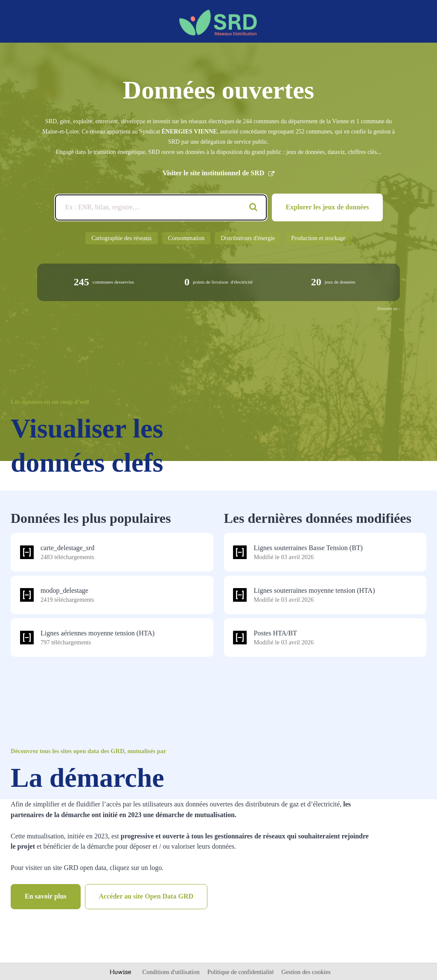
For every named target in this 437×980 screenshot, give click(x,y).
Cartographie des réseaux (122, 238)
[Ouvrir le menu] (418, 20)
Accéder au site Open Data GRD (146, 896)
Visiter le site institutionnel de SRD (219, 173)
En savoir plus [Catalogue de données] (46, 896)
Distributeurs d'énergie (248, 238)
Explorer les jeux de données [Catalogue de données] (328, 207)
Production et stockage (318, 238)
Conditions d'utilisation (172, 972)
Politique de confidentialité (241, 972)
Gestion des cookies (306, 972)
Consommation (186, 238)
